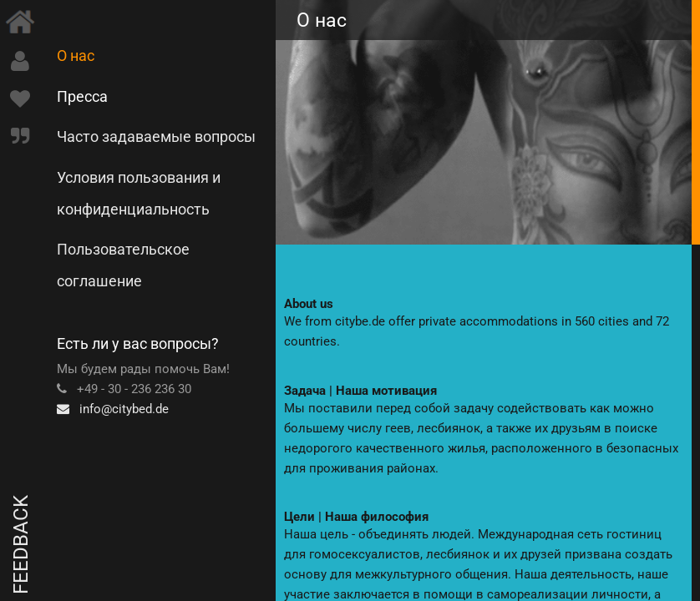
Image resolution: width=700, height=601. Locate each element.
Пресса (82, 96)
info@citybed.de (113, 409)
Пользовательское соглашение (123, 265)
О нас (76, 56)
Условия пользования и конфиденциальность (139, 193)
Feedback (21, 545)
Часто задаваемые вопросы (156, 136)
